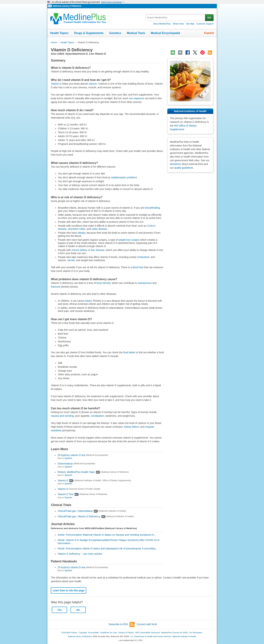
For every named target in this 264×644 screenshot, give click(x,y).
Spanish (68, 458)
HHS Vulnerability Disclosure (148, 633)
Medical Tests (136, 33)
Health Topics (59, 33)
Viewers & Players (126, 633)
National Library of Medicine (67, 6)
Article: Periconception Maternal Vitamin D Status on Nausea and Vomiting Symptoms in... (107, 535)
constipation (97, 416)
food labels (129, 352)
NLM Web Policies (70, 633)
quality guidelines (184, 168)
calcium (93, 84)
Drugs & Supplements (89, 33)
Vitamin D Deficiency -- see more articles (80, 554)
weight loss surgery (129, 240)
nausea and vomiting (62, 416)
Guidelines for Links (108, 633)
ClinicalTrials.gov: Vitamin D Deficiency (79, 516)
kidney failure (132, 427)
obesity (81, 233)
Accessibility (93, 633)
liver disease (98, 250)
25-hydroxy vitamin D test (71, 455)
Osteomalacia (65, 464)
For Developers (196, 633)
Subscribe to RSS (122, 625)
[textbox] (176, 18)
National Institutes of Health (184, 636)
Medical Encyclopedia (165, 33)
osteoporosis (145, 283)
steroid (71, 260)
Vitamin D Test (65, 494)
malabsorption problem (123, 177)
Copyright (83, 633)
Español (209, 33)
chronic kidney (79, 250)
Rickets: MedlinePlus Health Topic (76, 472)
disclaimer (176, 164)
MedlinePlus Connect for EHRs (175, 633)
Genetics (115, 33)
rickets (88, 301)
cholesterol (143, 257)
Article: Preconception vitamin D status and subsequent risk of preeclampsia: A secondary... (107, 549)
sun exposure (136, 98)
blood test (138, 267)
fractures (56, 287)
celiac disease (99, 229)
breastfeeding (152, 208)
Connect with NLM (147, 624)
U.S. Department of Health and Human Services (151, 636)
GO (209, 18)
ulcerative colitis (77, 229)
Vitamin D (56, 84)
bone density (103, 283)
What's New (178, 24)
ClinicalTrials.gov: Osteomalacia (75, 511)
